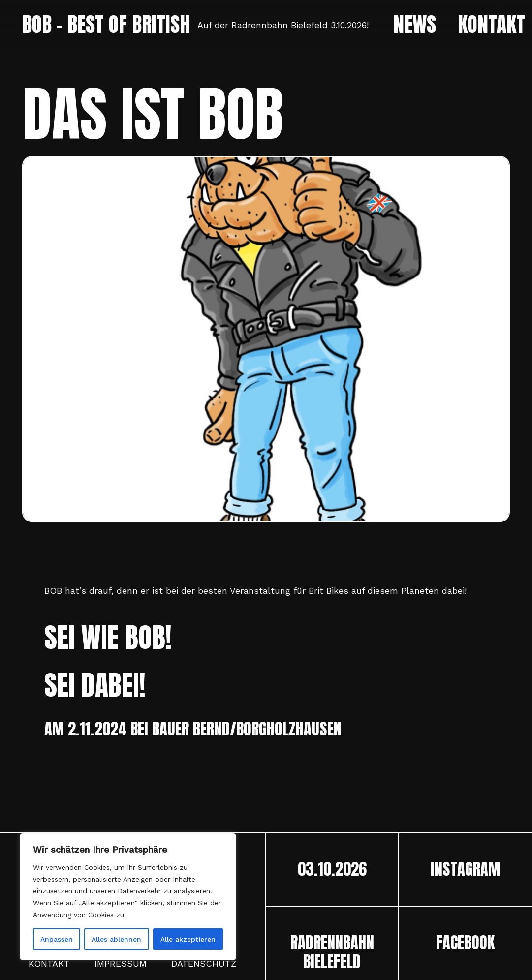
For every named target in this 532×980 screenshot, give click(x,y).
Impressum (121, 964)
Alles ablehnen (116, 939)
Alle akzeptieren (188, 939)
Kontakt (49, 964)
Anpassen (57, 939)
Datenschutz (204, 964)
